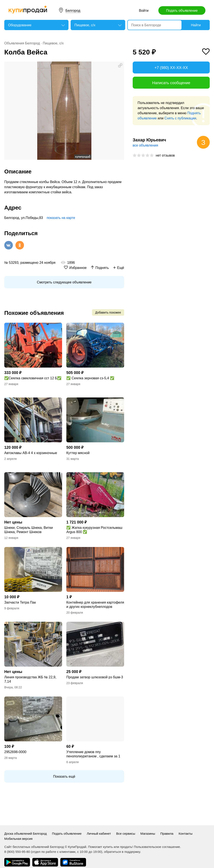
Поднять (102, 268)
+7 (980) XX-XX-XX (171, 68)
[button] (120, 65)
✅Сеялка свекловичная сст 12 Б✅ (33, 378)
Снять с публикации (180, 118)
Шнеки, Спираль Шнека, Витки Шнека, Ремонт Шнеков (29, 530)
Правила (167, 834)
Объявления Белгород (22, 43)
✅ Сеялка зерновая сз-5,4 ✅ (90, 378)
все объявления (145, 145)
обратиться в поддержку (122, 852)
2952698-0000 (15, 752)
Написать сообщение (171, 83)
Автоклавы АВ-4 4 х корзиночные (31, 453)
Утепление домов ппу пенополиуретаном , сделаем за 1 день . (93, 754)
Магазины (148, 834)
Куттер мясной (78, 453)
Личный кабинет (99, 834)
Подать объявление (182, 11)
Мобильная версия (18, 839)
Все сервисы (126, 834)
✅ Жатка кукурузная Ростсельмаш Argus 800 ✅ (94, 530)
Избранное (78, 268)
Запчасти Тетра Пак (20, 602)
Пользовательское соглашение (157, 847)
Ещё (121, 268)
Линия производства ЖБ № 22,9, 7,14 (30, 679)
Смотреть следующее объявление (64, 282)
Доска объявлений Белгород (25, 834)
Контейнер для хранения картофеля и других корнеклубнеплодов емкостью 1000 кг (95, 605)
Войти (144, 11)
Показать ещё (64, 776)
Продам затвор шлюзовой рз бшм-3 (95, 677)
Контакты (186, 834)
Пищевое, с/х (53, 43)
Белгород (73, 11)
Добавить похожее (108, 312)
